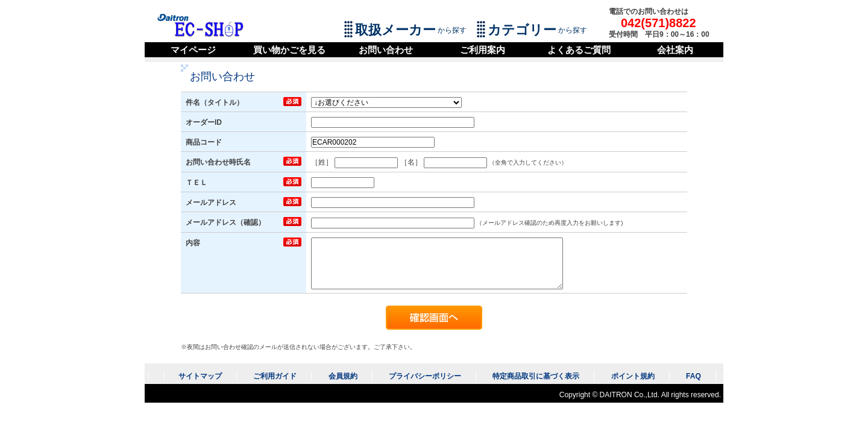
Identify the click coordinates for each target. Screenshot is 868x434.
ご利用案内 (483, 50)
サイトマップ (200, 376)
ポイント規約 (633, 376)
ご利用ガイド (275, 376)
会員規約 (343, 376)
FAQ (693, 376)
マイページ (193, 50)
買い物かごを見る (289, 50)
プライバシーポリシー (425, 376)
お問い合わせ (386, 50)
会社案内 (675, 50)
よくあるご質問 (579, 50)
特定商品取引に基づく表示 (536, 376)
